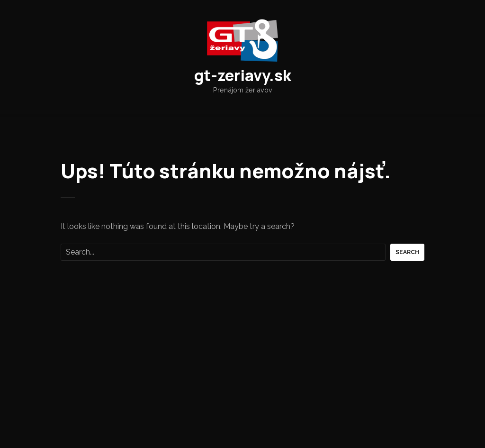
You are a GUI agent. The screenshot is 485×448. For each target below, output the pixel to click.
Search (407, 252)
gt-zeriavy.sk (243, 75)
